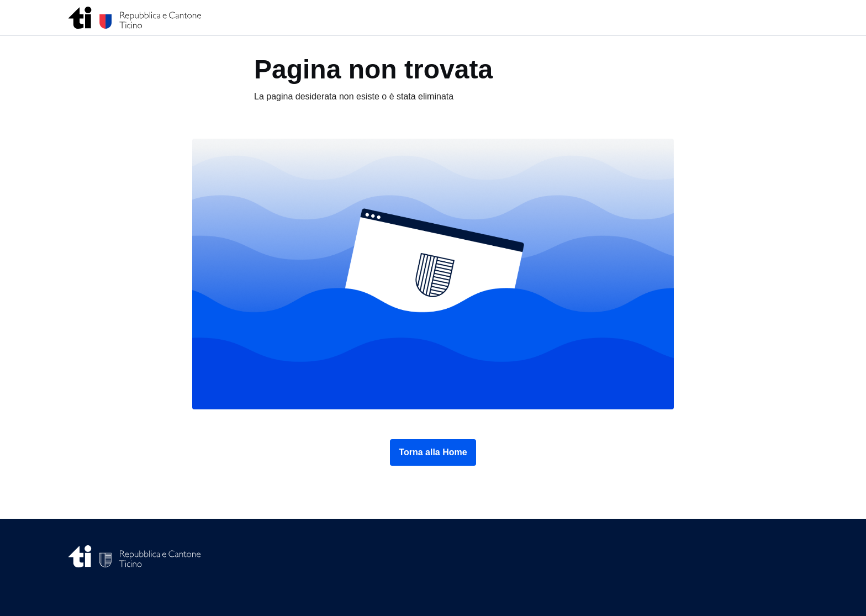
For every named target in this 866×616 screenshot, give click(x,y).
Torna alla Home (433, 452)
